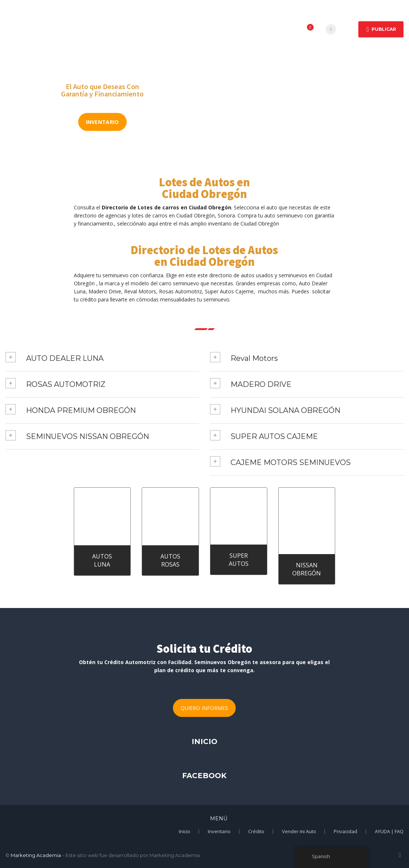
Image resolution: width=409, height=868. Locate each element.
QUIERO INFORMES (204, 708)
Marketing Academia (36, 855)
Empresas (165, 20)
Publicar (381, 29)
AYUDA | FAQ (389, 831)
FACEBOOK (204, 776)
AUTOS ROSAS (170, 560)
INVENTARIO (102, 122)
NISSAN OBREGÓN (307, 569)
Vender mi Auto (299, 831)
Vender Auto (102, 39)
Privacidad (345, 831)
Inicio (90, 20)
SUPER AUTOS (239, 560)
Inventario (219, 831)
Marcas (208, 20)
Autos (124, 20)
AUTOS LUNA (102, 560)
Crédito (248, 20)
